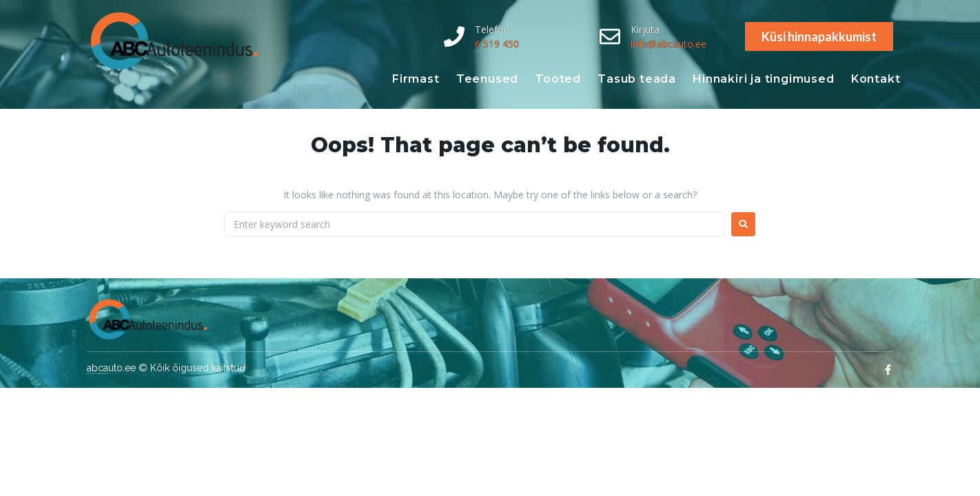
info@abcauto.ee (668, 44)
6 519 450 (497, 44)
